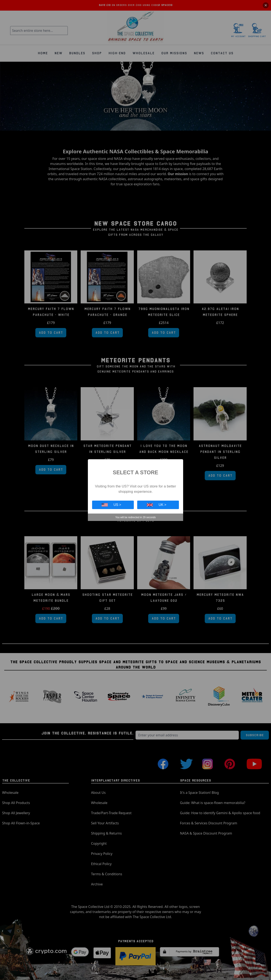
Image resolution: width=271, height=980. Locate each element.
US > (111, 505)
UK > (156, 505)
